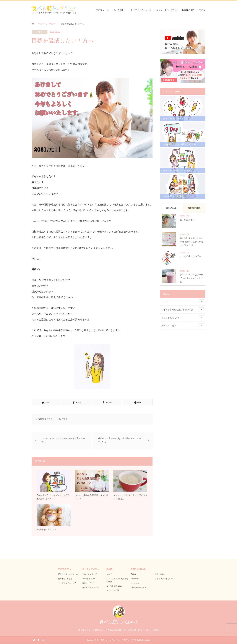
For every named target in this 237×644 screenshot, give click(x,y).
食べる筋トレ (120, 10)
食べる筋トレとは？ (66, 579)
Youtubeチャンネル (138, 588)
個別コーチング (89, 583)
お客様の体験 (188, 10)
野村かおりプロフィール (68, 574)
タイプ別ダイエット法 (141, 10)
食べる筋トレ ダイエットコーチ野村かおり (115, 640)
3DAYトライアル (89, 579)
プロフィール (102, 10)
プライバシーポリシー (164, 579)
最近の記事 (171, 208)
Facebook (135, 579)
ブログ (202, 10)
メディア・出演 (183, 325)
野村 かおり (50, 419)
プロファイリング (89, 574)
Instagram (135, 583)
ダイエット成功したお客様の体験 (183, 309)
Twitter (133, 574)
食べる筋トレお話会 (90, 588)
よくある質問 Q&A (183, 317)
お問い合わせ (160, 574)
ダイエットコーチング (167, 10)
